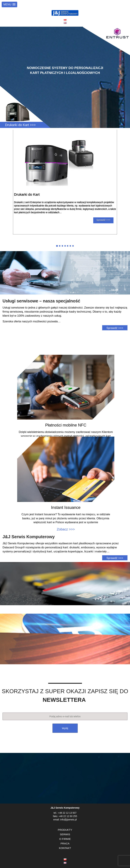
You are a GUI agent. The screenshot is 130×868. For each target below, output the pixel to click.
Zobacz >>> (66, 529)
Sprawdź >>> (103, 220)
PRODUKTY (65, 830)
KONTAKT (65, 848)
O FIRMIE (65, 839)
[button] (9, 4)
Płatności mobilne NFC (66, 425)
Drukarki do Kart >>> (20, 125)
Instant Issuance (66, 507)
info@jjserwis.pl (68, 820)
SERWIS (65, 834)
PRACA (65, 843)
